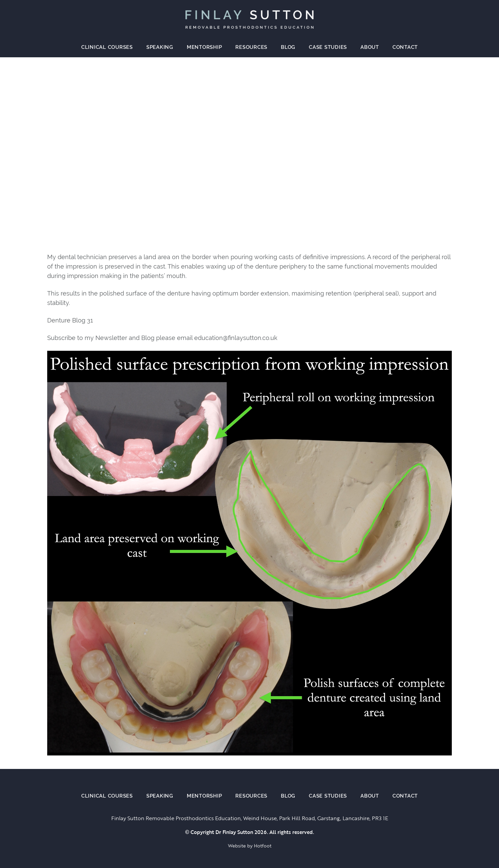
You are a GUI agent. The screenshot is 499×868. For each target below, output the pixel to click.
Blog (288, 47)
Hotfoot (263, 846)
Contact (405, 47)
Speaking (160, 47)
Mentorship (204, 47)
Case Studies (328, 47)
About (370, 47)
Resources (251, 47)
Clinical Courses (107, 47)
